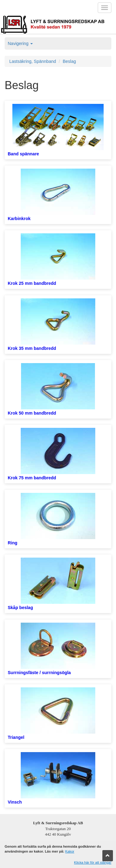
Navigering (20, 43)
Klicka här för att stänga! (93, 862)
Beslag (69, 61)
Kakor (70, 851)
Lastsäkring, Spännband (33, 61)
